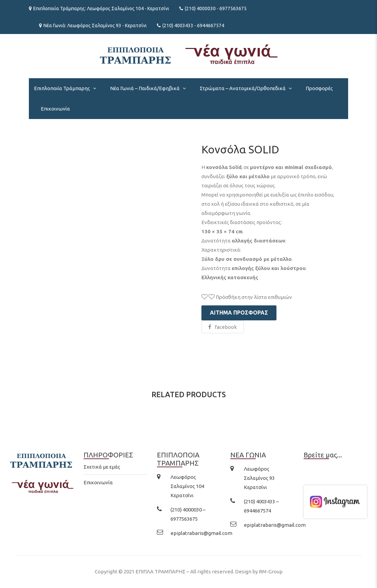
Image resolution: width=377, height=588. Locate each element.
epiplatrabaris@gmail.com (201, 533)
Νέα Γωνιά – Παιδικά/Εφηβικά (145, 88)
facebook (222, 327)
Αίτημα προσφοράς (239, 313)
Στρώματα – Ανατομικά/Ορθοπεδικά (243, 88)
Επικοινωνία (55, 109)
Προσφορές (319, 88)
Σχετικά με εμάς (102, 467)
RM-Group (271, 572)
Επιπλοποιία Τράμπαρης (62, 88)
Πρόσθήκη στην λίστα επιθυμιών (247, 297)
